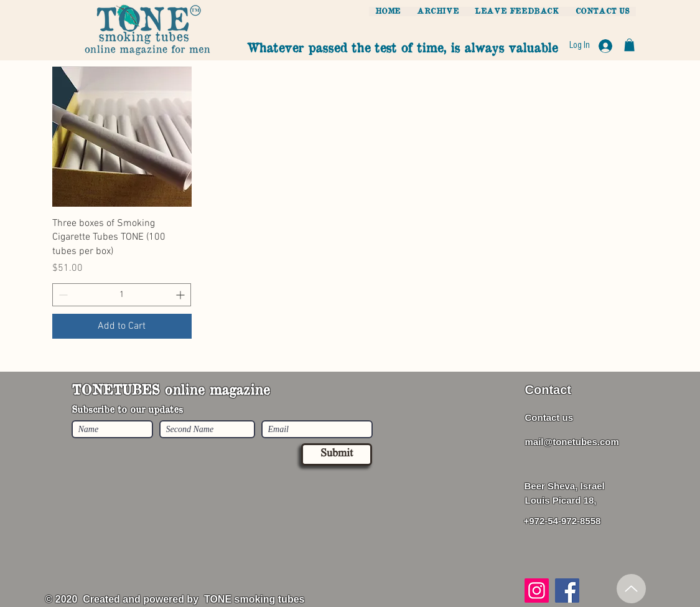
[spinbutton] (122, 295)
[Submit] (337, 454)
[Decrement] (62, 295)
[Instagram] (537, 591)
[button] (629, 45)
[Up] (631, 589)
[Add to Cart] (122, 326)
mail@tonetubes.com (572, 442)
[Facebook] (567, 591)
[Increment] (181, 295)
